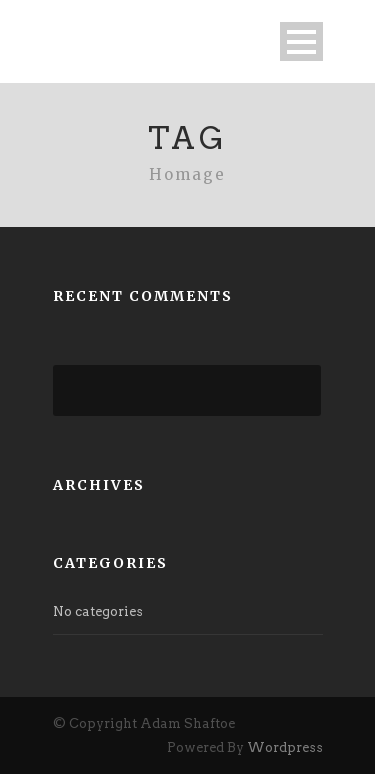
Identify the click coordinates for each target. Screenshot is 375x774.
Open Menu (301, 41)
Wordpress (285, 747)
